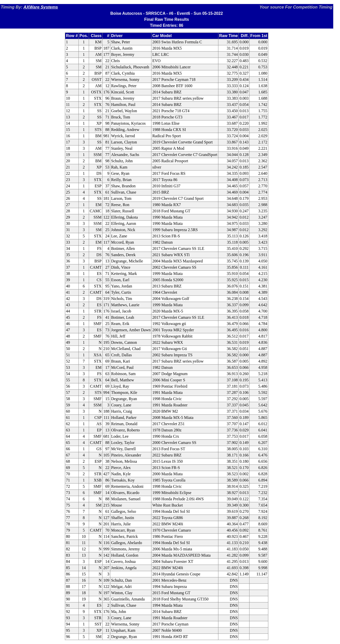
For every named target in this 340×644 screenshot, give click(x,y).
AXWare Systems (41, 7)
